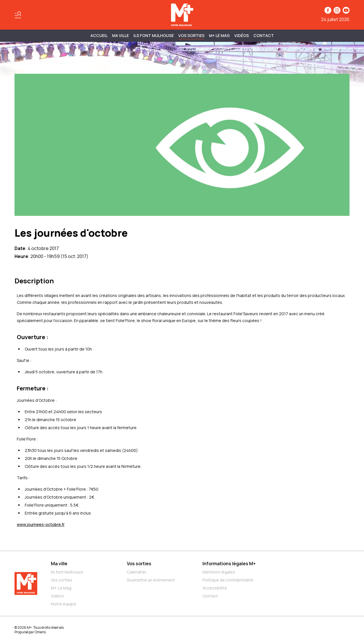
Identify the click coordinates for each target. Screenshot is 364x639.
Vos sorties (191, 35)
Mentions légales (219, 572)
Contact (264, 35)
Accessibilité (215, 588)
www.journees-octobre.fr (41, 524)
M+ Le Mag (219, 35)
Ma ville (59, 564)
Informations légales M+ (229, 564)
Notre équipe (64, 604)
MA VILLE (120, 35)
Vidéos (242, 35)
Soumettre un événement (151, 580)
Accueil (99, 35)
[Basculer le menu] (18, 15)
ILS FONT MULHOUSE (154, 35)
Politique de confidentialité (228, 580)
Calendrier (137, 572)
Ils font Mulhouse (67, 572)
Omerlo (40, 632)
